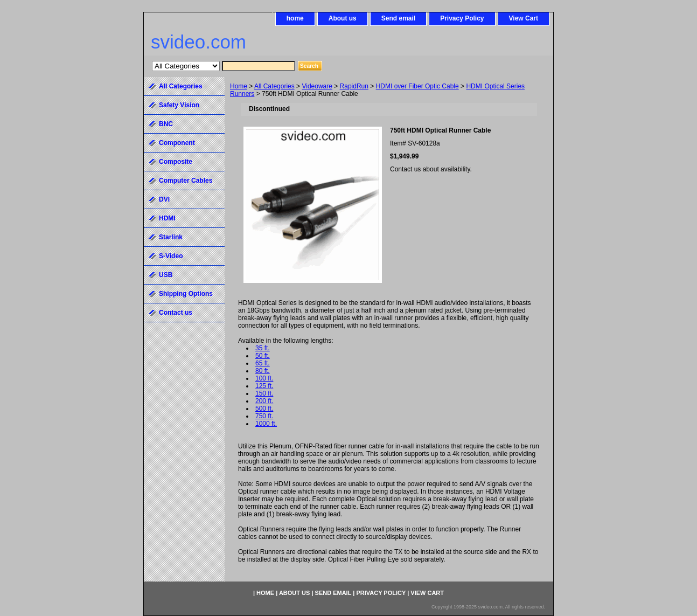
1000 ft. (266, 424)
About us (343, 18)
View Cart (524, 18)
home (295, 18)
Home (239, 86)
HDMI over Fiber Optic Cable (417, 86)
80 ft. (263, 371)
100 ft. (264, 378)
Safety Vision (179, 105)
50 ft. (263, 356)
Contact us (176, 313)
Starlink (171, 237)
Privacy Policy (462, 18)
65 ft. (263, 363)
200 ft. (264, 401)
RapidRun (354, 86)
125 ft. (264, 386)
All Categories (274, 86)
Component (177, 143)
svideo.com (198, 42)
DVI (164, 199)
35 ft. (263, 348)
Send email (398, 18)
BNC (166, 124)
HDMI (167, 218)
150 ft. (264, 393)
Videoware (317, 86)
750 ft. (264, 416)
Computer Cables (186, 181)
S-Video (171, 256)
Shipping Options (186, 294)
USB (166, 275)
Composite (176, 162)
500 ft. (264, 409)
